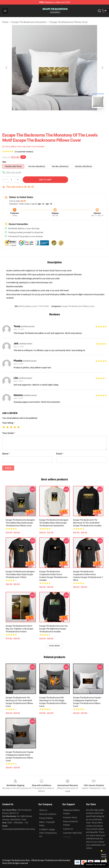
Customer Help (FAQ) (72, 833)
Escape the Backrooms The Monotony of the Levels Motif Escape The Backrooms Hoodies (87, 523)
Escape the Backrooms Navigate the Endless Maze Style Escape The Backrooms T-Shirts (20, 574)
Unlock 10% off (104, 856)
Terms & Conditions (48, 814)
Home (5, 22)
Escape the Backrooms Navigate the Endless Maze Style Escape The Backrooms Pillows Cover (20, 523)
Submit (8, 468)
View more (54, 646)
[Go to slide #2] (62, 117)
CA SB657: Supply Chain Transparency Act (48, 833)
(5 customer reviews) (24, 152)
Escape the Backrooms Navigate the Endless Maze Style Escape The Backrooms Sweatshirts (54, 523)
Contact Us (68, 829)
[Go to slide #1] (47, 117)
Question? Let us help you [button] (96, 865)
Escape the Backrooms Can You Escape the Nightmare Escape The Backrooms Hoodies (54, 629)
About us (43, 810)
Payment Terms (70, 818)
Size (4, 162)
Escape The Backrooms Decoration (29, 22)
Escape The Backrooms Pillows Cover (69, 22)
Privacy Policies (46, 818)
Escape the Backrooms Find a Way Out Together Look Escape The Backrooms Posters (19, 629)
